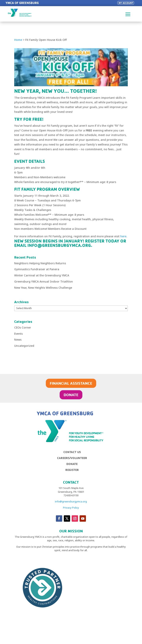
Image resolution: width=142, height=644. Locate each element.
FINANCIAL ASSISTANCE (71, 383)
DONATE (71, 395)
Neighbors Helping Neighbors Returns (40, 263)
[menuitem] (74, 454)
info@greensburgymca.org (71, 501)
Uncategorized (24, 346)
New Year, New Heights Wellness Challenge (43, 288)
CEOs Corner (23, 327)
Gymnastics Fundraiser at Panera (37, 269)
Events (18, 334)
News (18, 340)
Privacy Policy (71, 508)
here (123, 236)
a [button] (128, 15)
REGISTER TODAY (102, 241)
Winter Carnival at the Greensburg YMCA (42, 275)
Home (18, 40)
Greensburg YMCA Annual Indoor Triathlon (44, 281)
